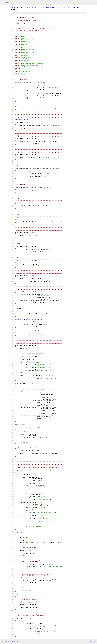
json (94, 642)
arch (65, 7)
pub (18, 7)
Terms (18, 642)
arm (69, 7)
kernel (13, 7)
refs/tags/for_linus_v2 (53, 7)
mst (39, 7)
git (35, 7)
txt (91, 642)
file (42, 13)
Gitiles (9, 642)
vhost (43, 7)
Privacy (13, 642)
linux (26, 7)
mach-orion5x (76, 7)
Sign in (94, 2)
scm (22, 7)
